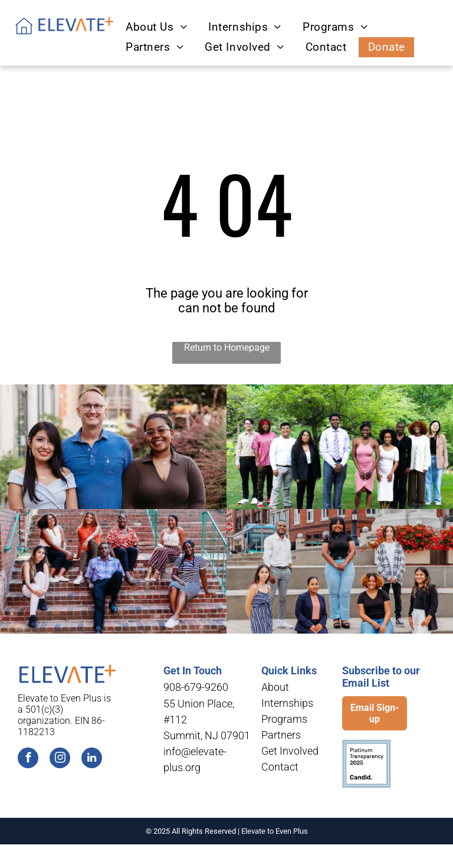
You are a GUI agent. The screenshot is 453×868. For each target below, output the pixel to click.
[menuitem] (155, 27)
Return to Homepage (227, 347)
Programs (284, 719)
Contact (280, 767)
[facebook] (28, 759)
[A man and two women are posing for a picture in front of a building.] (113, 447)
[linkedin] (92, 759)
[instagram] (60, 759)
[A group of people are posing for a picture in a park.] (340, 447)
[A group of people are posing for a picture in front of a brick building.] (340, 571)
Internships (287, 703)
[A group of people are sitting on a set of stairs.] (113, 571)
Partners (281, 735)
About (275, 687)
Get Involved (290, 751)
